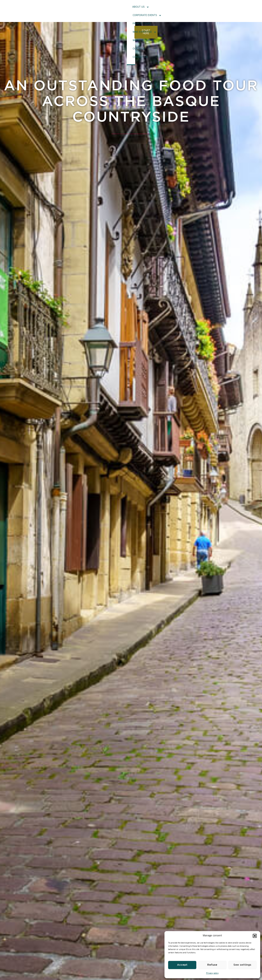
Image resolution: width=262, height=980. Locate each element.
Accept (182, 965)
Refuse (212, 965)
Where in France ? (176, 10)
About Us (72, 11)
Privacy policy (212, 973)
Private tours (125, 10)
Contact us (215, 10)
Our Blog (198, 10)
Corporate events (98, 11)
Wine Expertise (149, 11)
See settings (242, 965)
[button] (255, 936)
